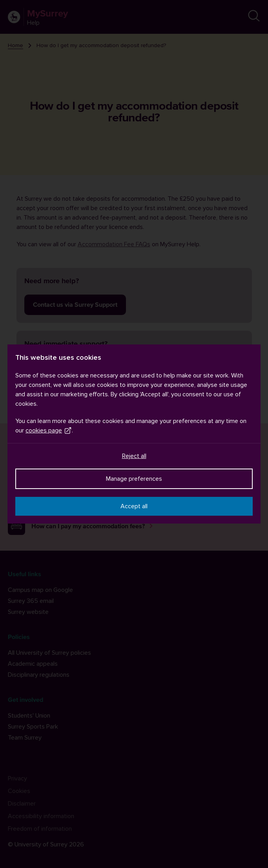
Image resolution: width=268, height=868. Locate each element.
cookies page (49, 430)
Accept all (134, 506)
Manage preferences (134, 479)
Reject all (134, 456)
